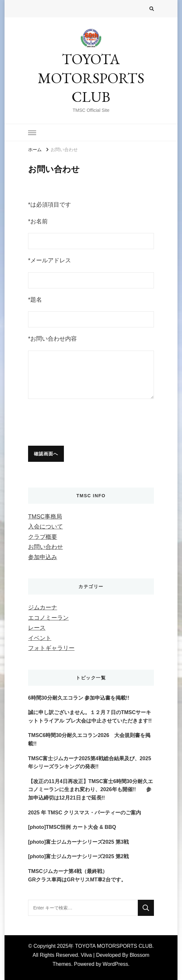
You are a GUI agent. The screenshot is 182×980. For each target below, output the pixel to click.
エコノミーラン (48, 618)
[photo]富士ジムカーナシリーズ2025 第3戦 (78, 842)
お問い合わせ (45, 547)
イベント (40, 638)
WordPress (115, 964)
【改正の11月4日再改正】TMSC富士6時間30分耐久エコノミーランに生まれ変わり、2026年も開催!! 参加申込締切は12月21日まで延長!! (91, 790)
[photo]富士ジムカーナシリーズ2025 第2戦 (78, 856)
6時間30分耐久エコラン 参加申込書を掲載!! (79, 698)
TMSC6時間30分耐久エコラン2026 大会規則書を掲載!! (89, 739)
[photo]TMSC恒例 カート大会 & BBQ (72, 827)
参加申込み (43, 557)
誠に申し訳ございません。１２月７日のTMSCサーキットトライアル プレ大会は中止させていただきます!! (90, 717)
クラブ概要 (43, 537)
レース (37, 628)
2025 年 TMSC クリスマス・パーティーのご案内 (85, 813)
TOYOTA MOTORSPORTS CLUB (91, 78)
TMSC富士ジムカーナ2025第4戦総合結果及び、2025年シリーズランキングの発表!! (90, 763)
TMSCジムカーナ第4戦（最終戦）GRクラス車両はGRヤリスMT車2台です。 (77, 875)
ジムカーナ (43, 607)
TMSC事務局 (45, 517)
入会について (45, 527)
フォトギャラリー (51, 648)
